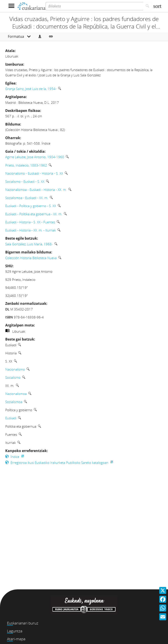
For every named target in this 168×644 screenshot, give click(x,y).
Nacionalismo (15, 369)
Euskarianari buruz (23, 623)
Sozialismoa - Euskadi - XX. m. (27, 198)
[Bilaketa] (94, 6)
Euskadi (11, 418)
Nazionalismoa (16, 394)
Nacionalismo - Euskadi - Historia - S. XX (34, 173)
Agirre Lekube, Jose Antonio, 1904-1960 (35, 157)
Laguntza (15, 631)
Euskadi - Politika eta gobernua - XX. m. (34, 214)
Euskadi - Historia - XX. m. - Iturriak (31, 230)
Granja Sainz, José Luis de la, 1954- (31, 89)
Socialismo (13, 377)
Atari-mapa (16, 639)
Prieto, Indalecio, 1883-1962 (26, 165)
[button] (40, 37)
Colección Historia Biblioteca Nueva (31, 258)
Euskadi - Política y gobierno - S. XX (31, 206)
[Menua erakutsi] (11, 6)
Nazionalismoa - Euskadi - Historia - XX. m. (36, 190)
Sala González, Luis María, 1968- (29, 244)
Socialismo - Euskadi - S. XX (25, 181)
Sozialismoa (14, 402)
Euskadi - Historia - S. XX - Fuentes (30, 222)
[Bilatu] (148, 6)
